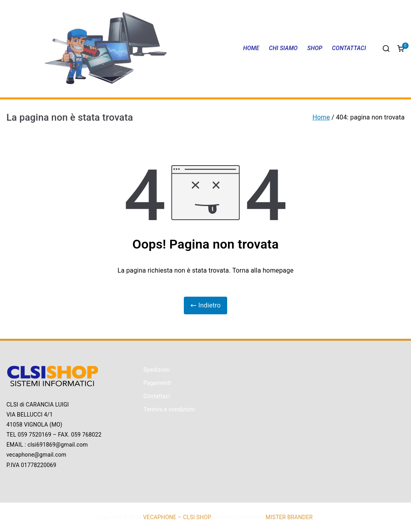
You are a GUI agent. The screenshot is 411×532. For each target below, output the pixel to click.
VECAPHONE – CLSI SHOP (177, 517)
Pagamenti (157, 383)
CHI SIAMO (283, 48)
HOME (251, 48)
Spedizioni (157, 370)
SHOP (315, 48)
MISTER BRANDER (289, 517)
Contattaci (157, 396)
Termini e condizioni (169, 409)
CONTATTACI (349, 48)
